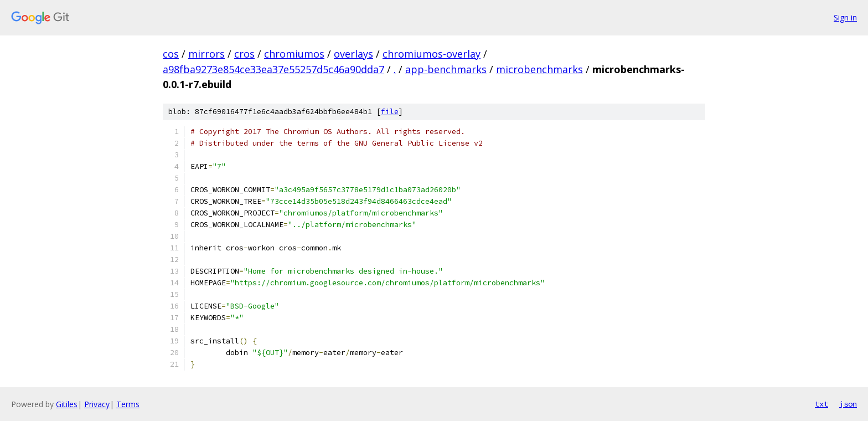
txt (821, 404)
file (390, 112)
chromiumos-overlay (432, 54)
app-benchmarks (446, 69)
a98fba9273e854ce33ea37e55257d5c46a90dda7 (273, 69)
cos (171, 54)
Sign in (845, 17)
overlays (353, 54)
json (848, 404)
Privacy (97, 404)
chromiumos (294, 54)
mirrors (206, 54)
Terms (128, 404)
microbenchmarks (539, 69)
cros (244, 54)
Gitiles (67, 404)
